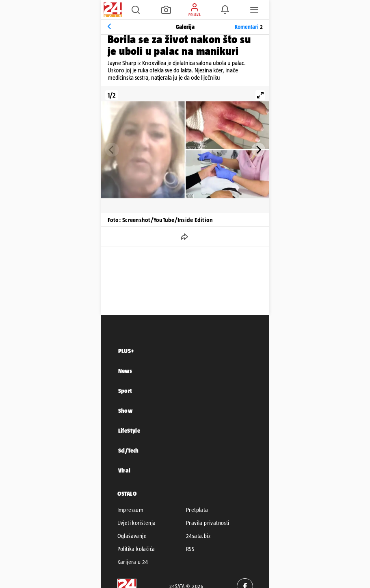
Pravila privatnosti (208, 523)
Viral (124, 470)
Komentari (249, 27)
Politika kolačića (136, 549)
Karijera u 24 (133, 562)
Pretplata (197, 510)
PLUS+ (126, 351)
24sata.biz (198, 536)
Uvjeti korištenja (137, 523)
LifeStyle (129, 430)
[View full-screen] (260, 95)
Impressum (131, 510)
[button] (136, 10)
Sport (125, 391)
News (125, 371)
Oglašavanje (132, 536)
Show (125, 411)
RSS (190, 549)
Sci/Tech (129, 450)
